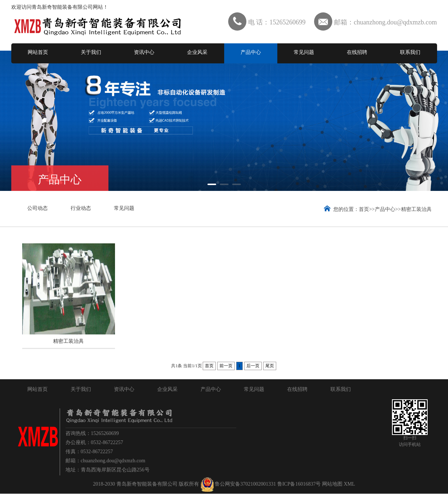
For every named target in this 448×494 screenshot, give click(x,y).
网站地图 (332, 484)
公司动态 (37, 208)
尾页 (270, 366)
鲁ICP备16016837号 (299, 484)
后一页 (253, 366)
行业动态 (81, 208)
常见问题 (304, 52)
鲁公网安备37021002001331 (245, 484)
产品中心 (251, 52)
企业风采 (197, 52)
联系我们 (410, 52)
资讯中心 (144, 52)
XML (349, 484)
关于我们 (91, 52)
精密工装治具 (416, 209)
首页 (364, 209)
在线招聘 (357, 52)
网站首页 (38, 52)
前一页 (226, 366)
